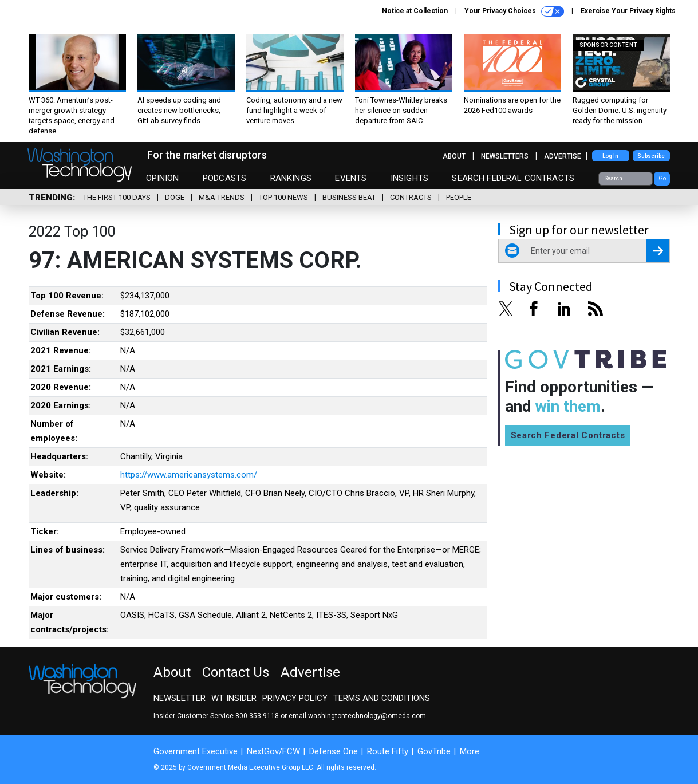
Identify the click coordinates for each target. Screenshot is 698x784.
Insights (409, 178)
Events (351, 178)
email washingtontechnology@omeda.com (357, 716)
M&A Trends (222, 197)
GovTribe (434, 751)
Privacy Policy (295, 698)
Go (662, 178)
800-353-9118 (257, 716)
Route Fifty (388, 751)
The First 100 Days (117, 197)
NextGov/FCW (273, 751)
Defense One (334, 751)
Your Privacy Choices (514, 11)
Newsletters (505, 156)
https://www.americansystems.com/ (189, 475)
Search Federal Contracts (513, 178)
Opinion (163, 178)
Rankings (291, 178)
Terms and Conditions (382, 698)
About (454, 156)
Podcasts (224, 178)
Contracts (411, 197)
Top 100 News (283, 197)
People (459, 197)
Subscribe (651, 156)
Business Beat (349, 197)
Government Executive (196, 751)
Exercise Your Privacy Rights (628, 11)
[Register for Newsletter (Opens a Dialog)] (658, 251)
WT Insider (234, 698)
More (470, 751)
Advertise (563, 156)
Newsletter (180, 698)
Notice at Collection (415, 11)
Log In (610, 156)
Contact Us (236, 672)
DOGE (175, 197)
